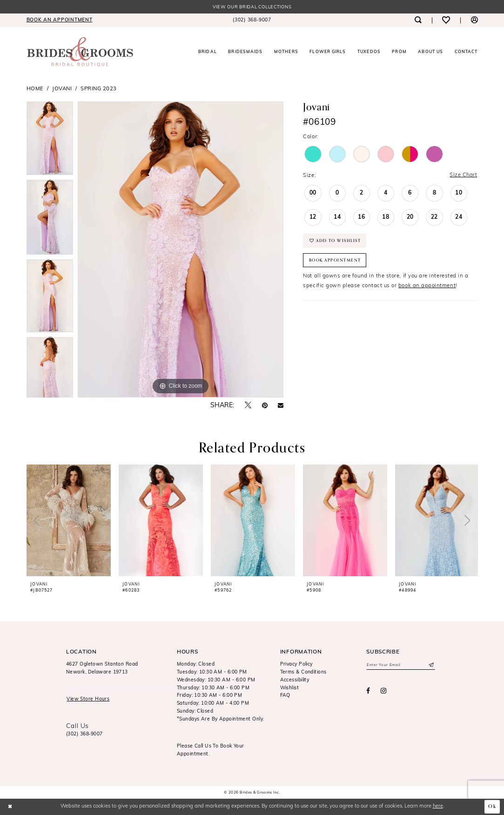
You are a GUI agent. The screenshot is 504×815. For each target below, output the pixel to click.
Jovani (62, 89)
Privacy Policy (296, 664)
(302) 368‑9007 (84, 734)
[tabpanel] (50, 141)
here (438, 806)
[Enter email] (401, 666)
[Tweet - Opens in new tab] (248, 406)
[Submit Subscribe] (431, 666)
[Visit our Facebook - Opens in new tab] (368, 692)
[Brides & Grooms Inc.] (80, 52)
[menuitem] (59, 20)
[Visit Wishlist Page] (446, 20)
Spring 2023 (99, 89)
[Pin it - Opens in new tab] (265, 406)
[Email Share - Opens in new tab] (281, 406)
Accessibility (295, 680)
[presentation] (69, 520)
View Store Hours (88, 699)
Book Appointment (335, 261)
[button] (474, 20)
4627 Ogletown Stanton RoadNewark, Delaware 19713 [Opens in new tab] (102, 668)
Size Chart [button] (463, 175)
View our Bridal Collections (252, 7)
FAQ (285, 696)
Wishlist (290, 688)
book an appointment (427, 286)
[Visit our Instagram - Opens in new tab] (384, 692)
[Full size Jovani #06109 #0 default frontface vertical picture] (181, 250)
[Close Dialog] (10, 807)
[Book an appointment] (59, 20)
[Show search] (418, 20)
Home (35, 89)
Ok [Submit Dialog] (492, 807)
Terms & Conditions (303, 672)
